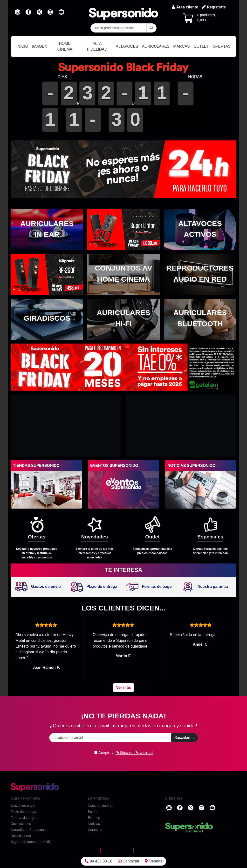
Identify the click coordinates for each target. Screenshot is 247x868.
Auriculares (156, 46)
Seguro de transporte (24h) (31, 842)
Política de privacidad (117, 850)
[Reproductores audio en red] (200, 275)
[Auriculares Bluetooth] (200, 319)
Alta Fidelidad (97, 46)
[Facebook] (180, 808)
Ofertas (222, 46)
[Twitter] (191, 808)
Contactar (129, 861)
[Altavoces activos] (200, 230)
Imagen (40, 46)
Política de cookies (148, 850)
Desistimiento (21, 836)
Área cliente (185, 7)
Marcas (181, 46)
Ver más (123, 687)
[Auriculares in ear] (47, 230)
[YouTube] (212, 808)
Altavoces (127, 46)
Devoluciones (21, 824)
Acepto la (123, 753)
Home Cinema (65, 46)
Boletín (93, 812)
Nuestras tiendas (100, 806)
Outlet (201, 46)
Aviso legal (91, 850)
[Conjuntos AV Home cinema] (123, 275)
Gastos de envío (38, 586)
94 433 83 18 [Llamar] (98, 861)
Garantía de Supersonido (29, 830)
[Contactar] (169, 808)
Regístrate (214, 7)
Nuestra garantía (205, 586)
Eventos (94, 818)
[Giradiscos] (47, 319)
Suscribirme (185, 738)
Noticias (94, 824)
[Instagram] (202, 808)
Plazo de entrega (94, 586)
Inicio (22, 46)
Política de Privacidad (134, 753)
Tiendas (153, 861)
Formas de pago (149, 586)
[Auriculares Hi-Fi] (123, 319)
